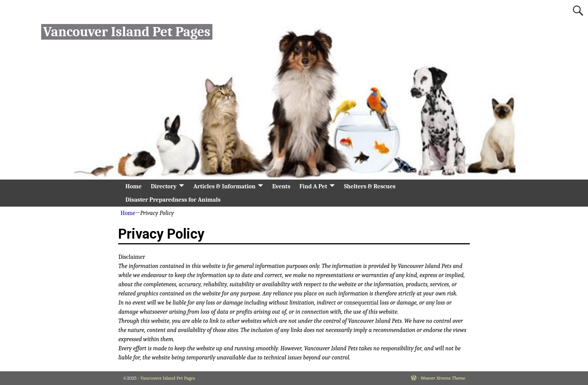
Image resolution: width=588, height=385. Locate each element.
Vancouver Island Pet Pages (127, 32)
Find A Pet (313, 186)
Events (281, 186)
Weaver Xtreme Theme (443, 378)
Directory (164, 186)
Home (133, 186)
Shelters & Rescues (370, 186)
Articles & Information (224, 186)
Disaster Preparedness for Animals (173, 200)
